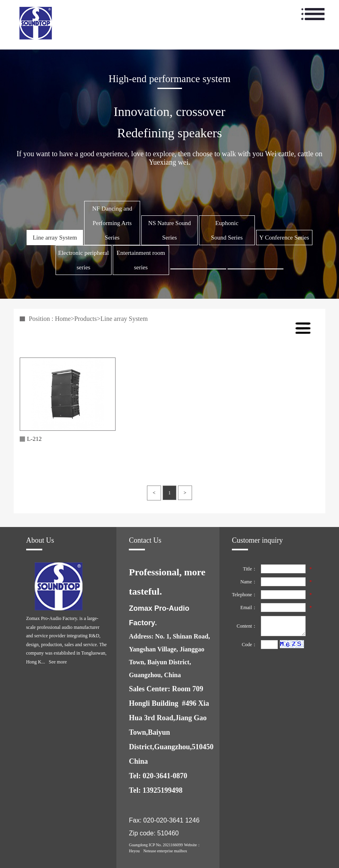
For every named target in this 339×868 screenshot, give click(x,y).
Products (86, 319)
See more (58, 662)
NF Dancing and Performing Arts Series (112, 223)
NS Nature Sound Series (169, 230)
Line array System (55, 238)
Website (190, 845)
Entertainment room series (141, 260)
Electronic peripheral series (83, 260)
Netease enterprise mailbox (165, 851)
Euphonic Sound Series (227, 230)
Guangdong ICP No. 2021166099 (156, 845)
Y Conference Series (284, 238)
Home (63, 319)
